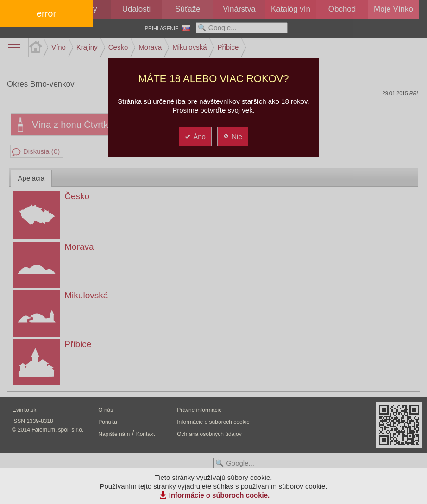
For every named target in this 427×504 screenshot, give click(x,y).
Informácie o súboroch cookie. (220, 495)
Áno (195, 136)
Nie (232, 136)
